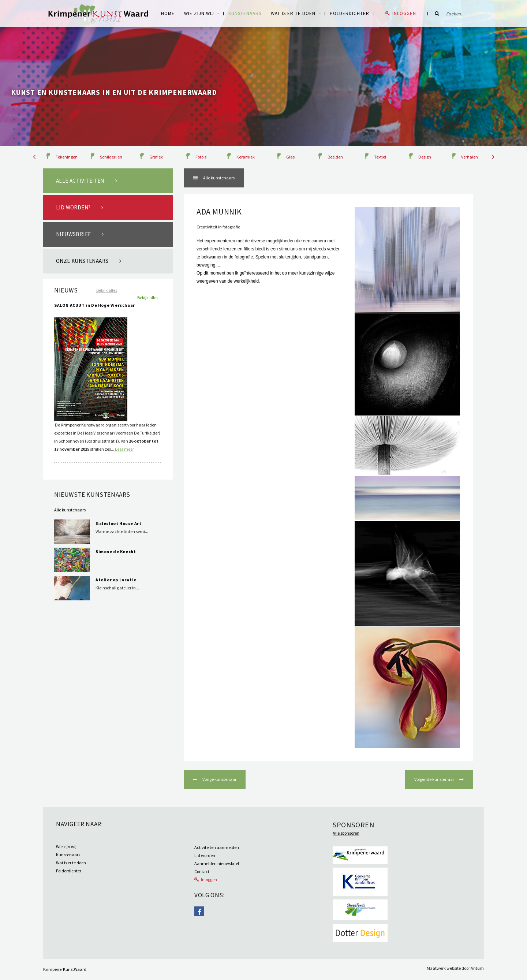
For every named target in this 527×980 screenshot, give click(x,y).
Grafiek (156, 157)
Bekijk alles (107, 290)
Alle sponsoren (346, 833)
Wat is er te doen (293, 13)
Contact (202, 871)
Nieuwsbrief (73, 234)
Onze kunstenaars (82, 261)
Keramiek (246, 157)
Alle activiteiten (80, 181)
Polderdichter (350, 13)
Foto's (201, 157)
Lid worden (205, 855)
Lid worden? (73, 207)
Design (425, 157)
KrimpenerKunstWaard (65, 969)
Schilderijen (111, 157)
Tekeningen (67, 157)
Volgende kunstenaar (435, 779)
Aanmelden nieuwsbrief (217, 863)
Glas (290, 157)
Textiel (380, 157)
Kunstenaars (245, 13)
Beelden (335, 157)
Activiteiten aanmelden (217, 847)
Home (168, 13)
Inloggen (404, 13)
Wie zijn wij (66, 847)
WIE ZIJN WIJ (199, 13)
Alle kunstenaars (70, 510)
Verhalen (470, 157)
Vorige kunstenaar (219, 779)
